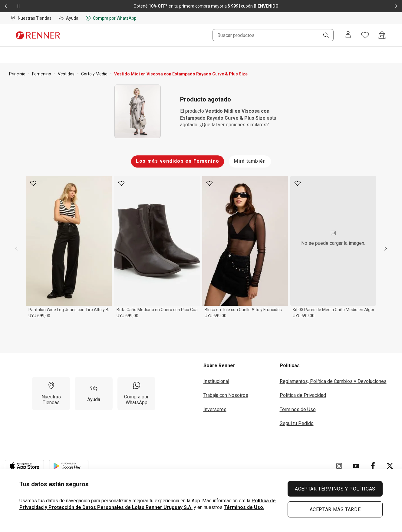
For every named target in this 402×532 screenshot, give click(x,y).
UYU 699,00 (39, 316)
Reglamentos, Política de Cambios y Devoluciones (333, 381)
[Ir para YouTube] (356, 466)
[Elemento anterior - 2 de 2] (6, 6)
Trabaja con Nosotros (226, 395)
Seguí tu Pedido (297, 423)
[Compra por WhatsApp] (136, 394)
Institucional (216, 381)
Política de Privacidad (303, 395)
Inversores (215, 409)
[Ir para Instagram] (339, 466)
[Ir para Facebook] (373, 466)
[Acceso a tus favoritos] (365, 35)
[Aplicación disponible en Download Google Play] (69, 466)
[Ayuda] (94, 394)
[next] (386, 249)
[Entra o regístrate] (348, 35)
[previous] (16, 249)
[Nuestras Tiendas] (51, 394)
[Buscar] (324, 36)
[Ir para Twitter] (390, 466)
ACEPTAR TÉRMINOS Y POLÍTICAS (335, 489)
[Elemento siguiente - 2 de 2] (396, 6)
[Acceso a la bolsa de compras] (382, 35)
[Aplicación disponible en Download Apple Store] (25, 466)
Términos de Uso (298, 409)
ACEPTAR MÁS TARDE (335, 509)
